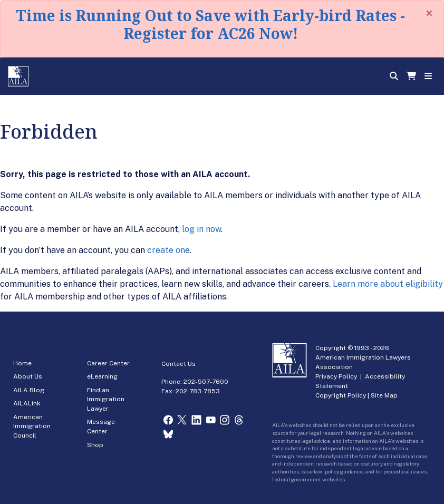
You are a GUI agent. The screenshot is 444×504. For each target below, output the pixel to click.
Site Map (384, 395)
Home (22, 363)
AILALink (27, 403)
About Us (28, 376)
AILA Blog (29, 390)
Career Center (108, 363)
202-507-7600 (206, 382)
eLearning (102, 376)
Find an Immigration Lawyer (106, 399)
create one (168, 250)
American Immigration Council (32, 426)
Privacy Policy (336, 376)
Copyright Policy (341, 395)
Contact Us (178, 364)
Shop (95, 445)
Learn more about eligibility (388, 284)
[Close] (429, 13)
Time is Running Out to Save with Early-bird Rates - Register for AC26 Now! (210, 24)
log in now (201, 229)
